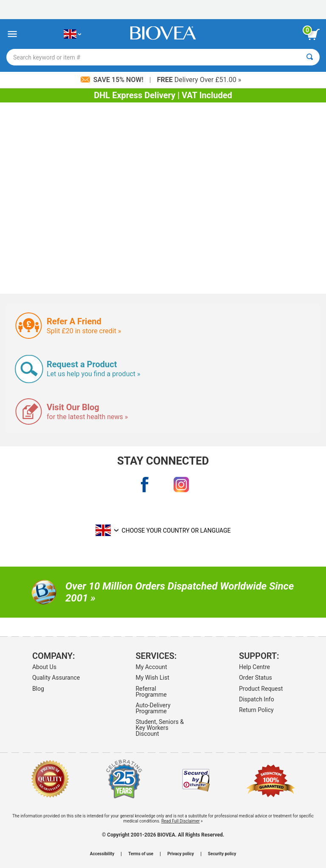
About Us (44, 667)
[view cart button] (313, 34)
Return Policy (256, 710)
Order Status (256, 678)
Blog (38, 689)
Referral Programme (151, 692)
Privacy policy (181, 854)
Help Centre (254, 667)
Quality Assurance (56, 678)
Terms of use (141, 854)
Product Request (261, 689)
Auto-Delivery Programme (153, 708)
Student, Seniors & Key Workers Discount (159, 728)
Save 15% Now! (113, 80)
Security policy (222, 854)
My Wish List (152, 678)
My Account (151, 667)
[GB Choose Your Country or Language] (72, 34)
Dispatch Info (257, 699)
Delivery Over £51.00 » (199, 80)
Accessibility (102, 854)
